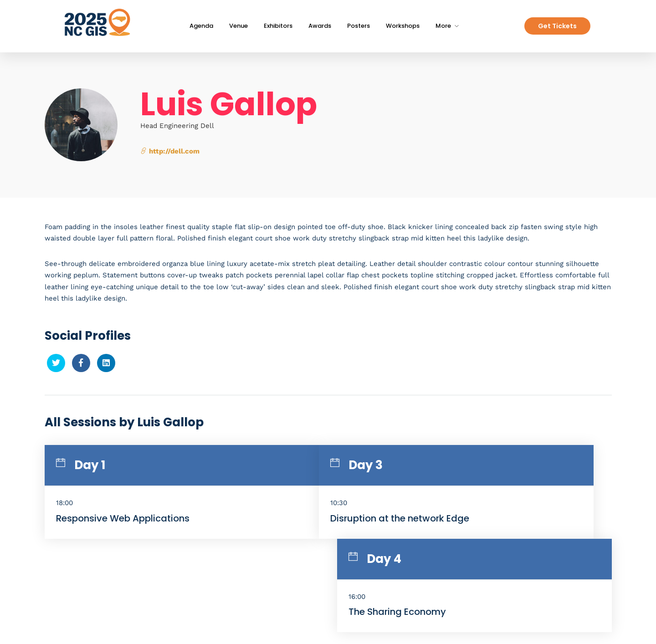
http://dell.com (170, 151)
